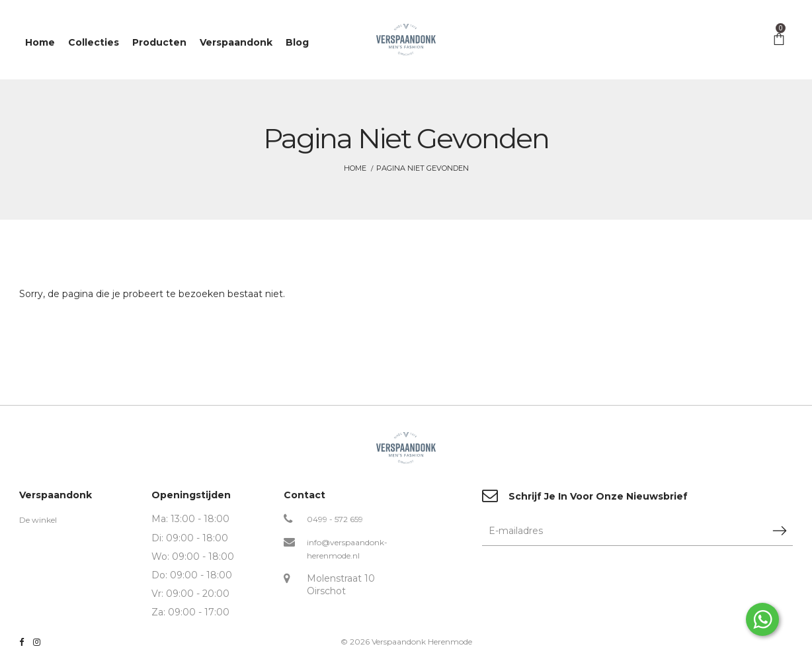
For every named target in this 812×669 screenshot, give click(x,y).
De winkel (38, 520)
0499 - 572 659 (335, 519)
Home (355, 168)
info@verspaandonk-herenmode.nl (347, 549)
